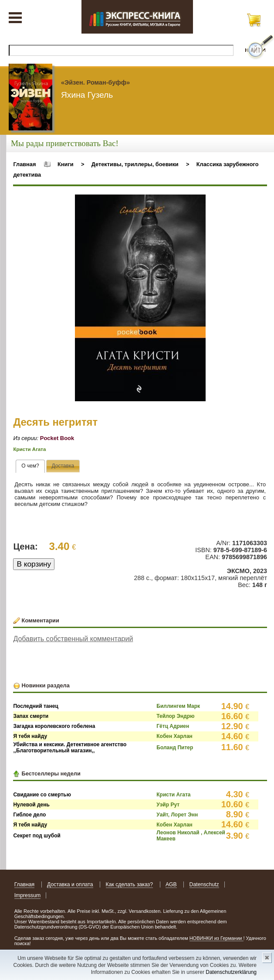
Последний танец (36, 706)
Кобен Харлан (174, 736)
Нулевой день (31, 805)
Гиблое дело (29, 815)
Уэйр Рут (168, 805)
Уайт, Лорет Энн (177, 815)
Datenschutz (204, 884)
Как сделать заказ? (130, 884)
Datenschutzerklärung (231, 972)
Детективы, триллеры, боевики (135, 164)
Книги (66, 164)
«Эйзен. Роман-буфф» (95, 82)
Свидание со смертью (42, 795)
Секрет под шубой (37, 836)
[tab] (30, 466)
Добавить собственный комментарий (73, 639)
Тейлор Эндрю (175, 716)
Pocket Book (57, 438)
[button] (198, 202)
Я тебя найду (30, 736)
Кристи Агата (29, 449)
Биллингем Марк (178, 706)
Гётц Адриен (173, 726)
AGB (171, 884)
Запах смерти (31, 716)
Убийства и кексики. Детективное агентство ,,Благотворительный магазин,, (70, 748)
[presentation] (30, 466)
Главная (24, 164)
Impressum (28, 895)
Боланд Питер (175, 748)
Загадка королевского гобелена (54, 726)
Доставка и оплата (70, 884)
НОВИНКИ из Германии (216, 938)
